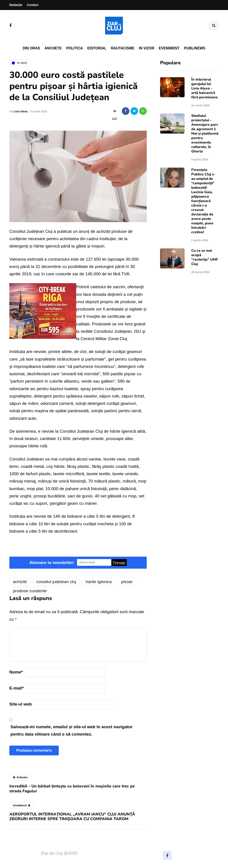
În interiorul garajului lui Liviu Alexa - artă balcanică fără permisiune (205, 88)
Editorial (97, 48)
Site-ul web (20, 704)
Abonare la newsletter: (52, 563)
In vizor (146, 48)
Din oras (31, 48)
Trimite (119, 563)
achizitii (20, 582)
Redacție (16, 5)
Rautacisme (123, 48)
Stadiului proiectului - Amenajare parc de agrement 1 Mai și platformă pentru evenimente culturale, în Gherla (205, 134)
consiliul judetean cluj (56, 582)
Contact (33, 5)
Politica (74, 48)
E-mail (16, 688)
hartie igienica (99, 582)
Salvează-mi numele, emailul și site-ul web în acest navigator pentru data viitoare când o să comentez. (71, 730)
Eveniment (169, 48)
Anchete (53, 48)
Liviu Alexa (21, 112)
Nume (16, 672)
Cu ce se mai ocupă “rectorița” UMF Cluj (205, 257)
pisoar (127, 582)
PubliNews (195, 48)
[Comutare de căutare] (214, 26)
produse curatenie (30, 591)
